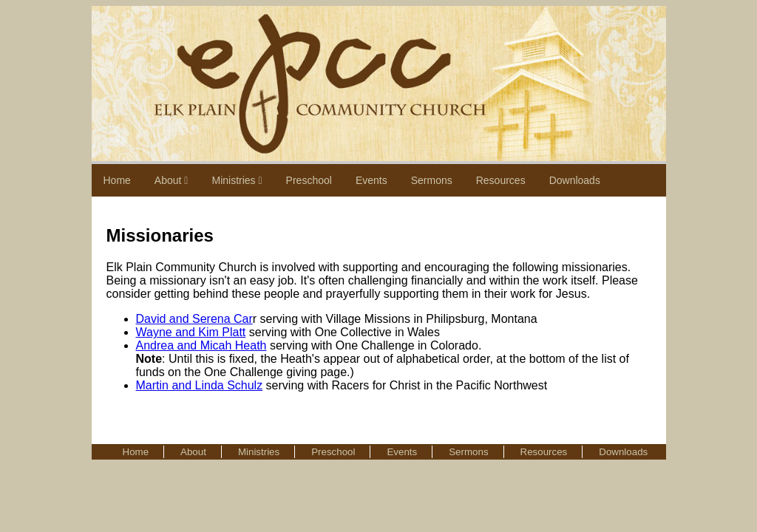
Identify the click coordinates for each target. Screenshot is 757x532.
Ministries (237, 180)
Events (371, 180)
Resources (501, 180)
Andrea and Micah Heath (201, 345)
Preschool (309, 180)
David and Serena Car (194, 319)
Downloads (575, 180)
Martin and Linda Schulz (200, 385)
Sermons (432, 180)
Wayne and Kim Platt (191, 332)
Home (117, 180)
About (172, 180)
